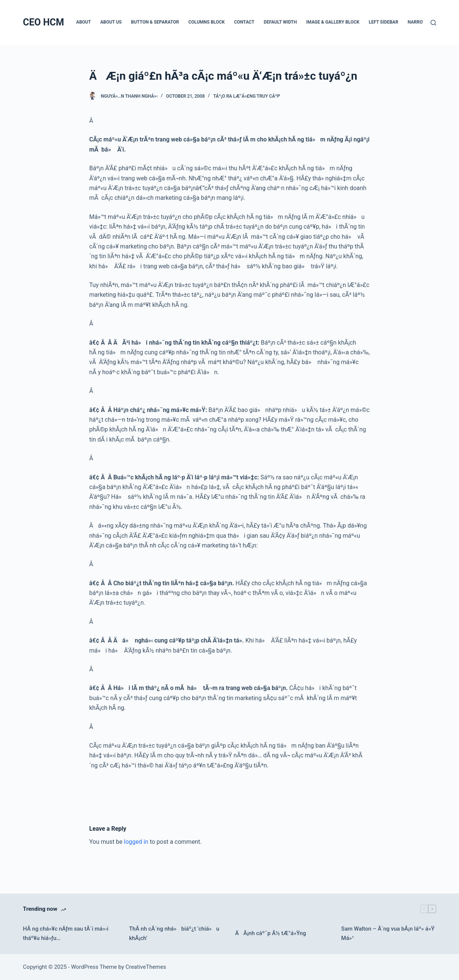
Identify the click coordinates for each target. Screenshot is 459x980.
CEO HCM (43, 22)
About (84, 22)
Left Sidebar (384, 22)
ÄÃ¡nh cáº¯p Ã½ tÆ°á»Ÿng (270, 933)
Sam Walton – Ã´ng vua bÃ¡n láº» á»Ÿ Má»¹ (388, 933)
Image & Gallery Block (333, 22)
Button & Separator (155, 22)
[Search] (433, 23)
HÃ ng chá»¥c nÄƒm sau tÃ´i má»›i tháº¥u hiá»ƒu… (65, 933)
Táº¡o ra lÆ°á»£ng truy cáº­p (247, 96)
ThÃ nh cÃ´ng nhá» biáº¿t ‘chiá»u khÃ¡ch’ (174, 933)
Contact (244, 22)
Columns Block (206, 22)
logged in (136, 842)
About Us (111, 22)
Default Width (280, 22)
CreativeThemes (146, 967)
